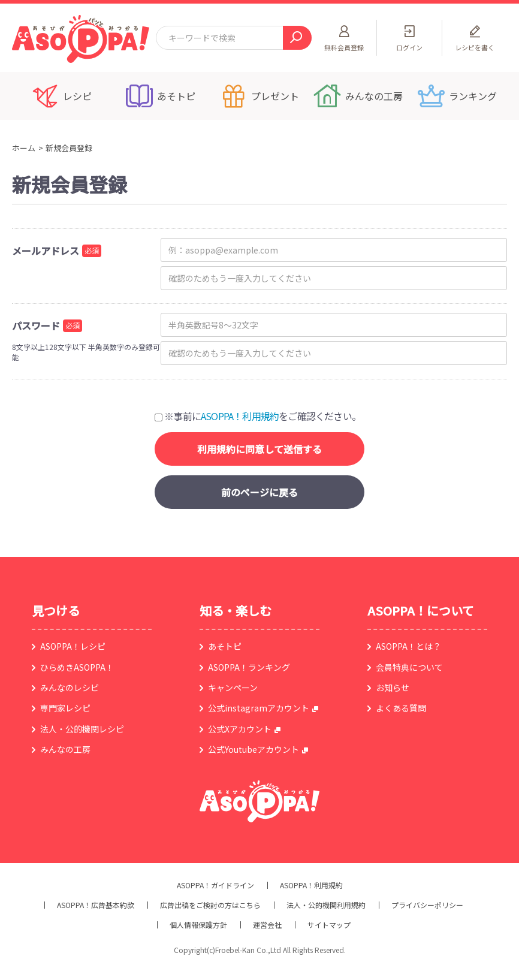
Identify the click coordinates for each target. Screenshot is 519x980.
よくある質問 (401, 708)
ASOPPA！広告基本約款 (96, 905)
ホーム (24, 148)
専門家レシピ (65, 708)
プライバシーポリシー (427, 905)
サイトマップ (329, 925)
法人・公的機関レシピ (82, 729)
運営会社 (267, 925)
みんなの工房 (65, 749)
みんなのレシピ (70, 687)
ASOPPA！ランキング (249, 667)
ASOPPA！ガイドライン (215, 885)
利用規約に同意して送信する (259, 449)
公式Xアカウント (240, 729)
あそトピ (225, 646)
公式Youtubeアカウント (254, 749)
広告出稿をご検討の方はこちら (210, 905)
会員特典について (409, 667)
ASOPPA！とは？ (408, 646)
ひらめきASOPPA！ (77, 667)
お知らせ (393, 687)
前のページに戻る (259, 492)
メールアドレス (46, 251)
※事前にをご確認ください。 (258, 416)
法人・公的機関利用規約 (326, 905)
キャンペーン (233, 687)
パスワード (36, 325)
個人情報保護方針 (198, 925)
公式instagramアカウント (259, 708)
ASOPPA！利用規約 (240, 416)
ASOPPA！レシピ (73, 646)
